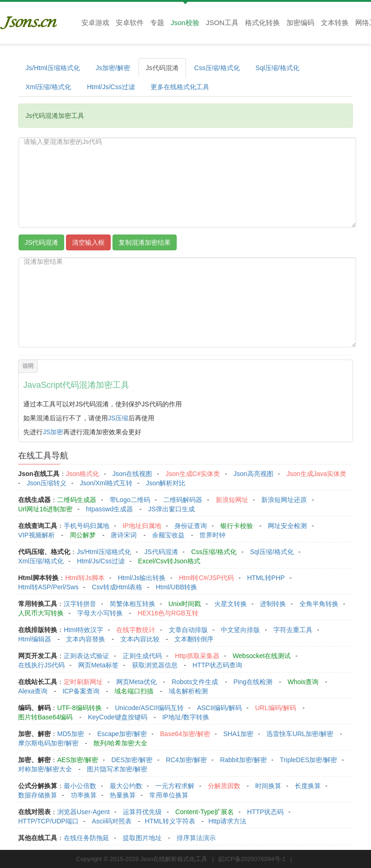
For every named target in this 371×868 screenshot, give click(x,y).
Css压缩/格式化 (217, 68)
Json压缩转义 (47, 483)
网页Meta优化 (136, 682)
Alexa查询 (33, 691)
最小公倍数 (80, 786)
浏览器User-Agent (83, 812)
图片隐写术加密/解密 (117, 769)
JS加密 (53, 432)
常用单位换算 (169, 795)
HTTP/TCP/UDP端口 (48, 821)
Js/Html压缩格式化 (53, 68)
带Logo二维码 (130, 500)
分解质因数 (224, 786)
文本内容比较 (140, 639)
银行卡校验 (237, 526)
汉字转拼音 (80, 604)
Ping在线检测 (253, 682)
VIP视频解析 (36, 535)
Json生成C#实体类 (193, 474)
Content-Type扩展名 (205, 812)
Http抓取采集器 (197, 656)
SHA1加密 (238, 734)
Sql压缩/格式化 (278, 68)
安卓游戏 (95, 23)
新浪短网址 (232, 500)
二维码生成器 (77, 500)
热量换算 (123, 795)
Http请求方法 (227, 821)
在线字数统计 (136, 630)
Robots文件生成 (195, 682)
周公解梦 (83, 535)
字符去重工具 (293, 630)
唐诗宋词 (124, 535)
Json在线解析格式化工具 (174, 859)
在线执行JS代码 (41, 665)
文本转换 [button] (335, 23)
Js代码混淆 (162, 68)
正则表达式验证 (86, 656)
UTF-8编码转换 (79, 708)
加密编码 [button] (300, 23)
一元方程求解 (175, 786)
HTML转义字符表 (170, 821)
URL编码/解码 (276, 708)
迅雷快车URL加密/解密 (300, 734)
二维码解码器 (183, 500)
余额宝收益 (168, 535)
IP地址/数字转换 (186, 717)
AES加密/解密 (78, 760)
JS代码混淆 (161, 552)
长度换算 (308, 786)
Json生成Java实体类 (316, 474)
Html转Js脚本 (85, 578)
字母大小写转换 (100, 613)
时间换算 (268, 786)
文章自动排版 (188, 630)
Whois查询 (303, 682)
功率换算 (84, 795)
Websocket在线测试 (262, 656)
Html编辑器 (35, 639)
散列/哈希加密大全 (120, 743)
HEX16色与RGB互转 (168, 613)
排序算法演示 (196, 838)
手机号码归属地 (86, 526)
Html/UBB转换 (176, 587)
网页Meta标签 (98, 665)
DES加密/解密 (132, 760)
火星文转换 (231, 604)
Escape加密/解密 (122, 734)
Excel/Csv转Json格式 (169, 561)
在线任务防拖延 (86, 838)
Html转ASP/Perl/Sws (48, 587)
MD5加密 (71, 734)
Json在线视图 (132, 474)
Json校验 (185, 23)
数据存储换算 (38, 795)
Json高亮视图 (253, 474)
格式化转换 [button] (262, 23)
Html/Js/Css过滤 (111, 87)
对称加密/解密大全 (45, 769)
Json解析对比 (166, 483)
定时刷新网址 (83, 682)
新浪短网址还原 (284, 500)
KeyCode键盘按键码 (118, 717)
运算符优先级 (142, 812)
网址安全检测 (287, 526)
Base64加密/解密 (185, 734)
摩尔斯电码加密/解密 (48, 743)
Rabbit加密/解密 (243, 760)
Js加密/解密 (113, 68)
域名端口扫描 (134, 691)
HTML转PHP (266, 578)
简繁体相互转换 (132, 604)
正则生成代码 (142, 656)
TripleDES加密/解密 (308, 760)
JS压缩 (118, 418)
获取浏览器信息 (155, 665)
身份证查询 (191, 526)
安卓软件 (130, 23)
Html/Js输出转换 (142, 578)
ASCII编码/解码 (219, 708)
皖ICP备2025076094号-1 (252, 859)
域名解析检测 (188, 691)
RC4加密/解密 (186, 760)
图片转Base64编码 (45, 717)
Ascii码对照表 (112, 821)
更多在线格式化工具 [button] (180, 87)
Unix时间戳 (185, 604)
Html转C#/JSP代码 (206, 578)
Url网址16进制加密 (45, 509)
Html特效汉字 (83, 630)
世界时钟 (212, 535)
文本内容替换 (86, 639)
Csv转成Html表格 (117, 587)
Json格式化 (83, 474)
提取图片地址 (142, 838)
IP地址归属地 (142, 526)
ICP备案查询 (81, 691)
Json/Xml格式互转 (106, 483)
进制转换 (273, 604)
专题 (157, 23)
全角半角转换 (319, 604)
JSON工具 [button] (222, 23)
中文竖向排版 (240, 630)
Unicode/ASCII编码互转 (149, 708)
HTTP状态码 (266, 812)
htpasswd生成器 (109, 509)
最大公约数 (126, 786)
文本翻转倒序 (194, 639)
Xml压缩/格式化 (48, 87)
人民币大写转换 (41, 613)
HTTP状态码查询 (217, 665)
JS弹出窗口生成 (172, 509)
